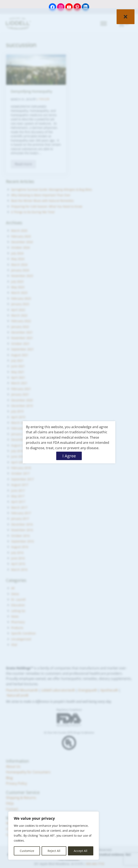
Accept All (81, 851)
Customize (27, 851)
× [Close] (126, 17)
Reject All (54, 851)
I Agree (69, 456)
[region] (54, 836)
